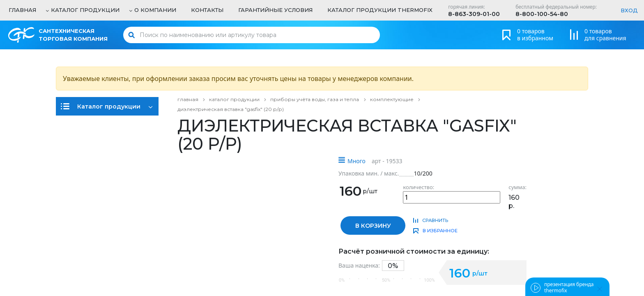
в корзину (373, 226)
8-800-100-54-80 (542, 14)
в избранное (440, 231)
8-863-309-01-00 (474, 14)
